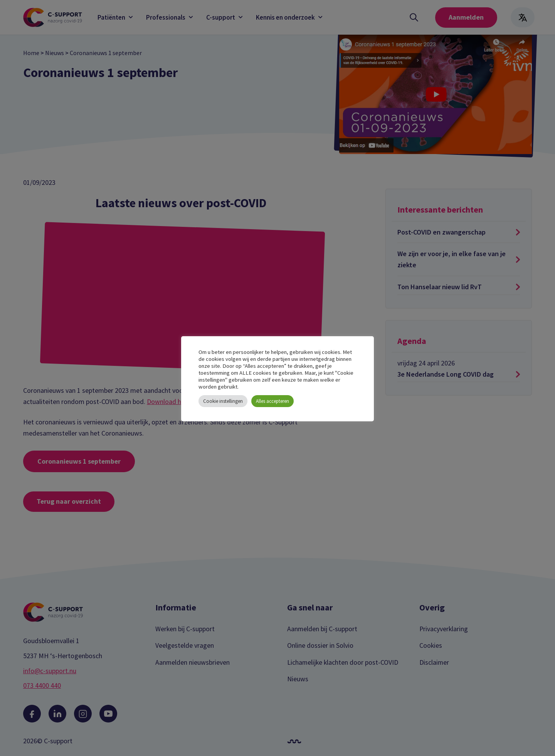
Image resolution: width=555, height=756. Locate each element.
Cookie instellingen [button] (223, 401)
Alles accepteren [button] (272, 401)
